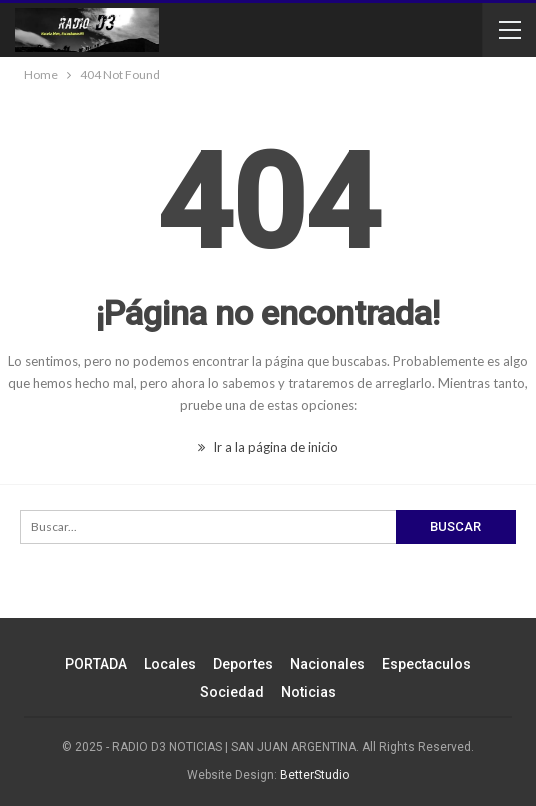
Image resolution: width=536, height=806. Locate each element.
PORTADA (96, 664)
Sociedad (232, 692)
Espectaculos (426, 664)
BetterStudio (314, 775)
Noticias (308, 692)
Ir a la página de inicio (268, 447)
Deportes (243, 664)
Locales (170, 664)
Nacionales (327, 664)
